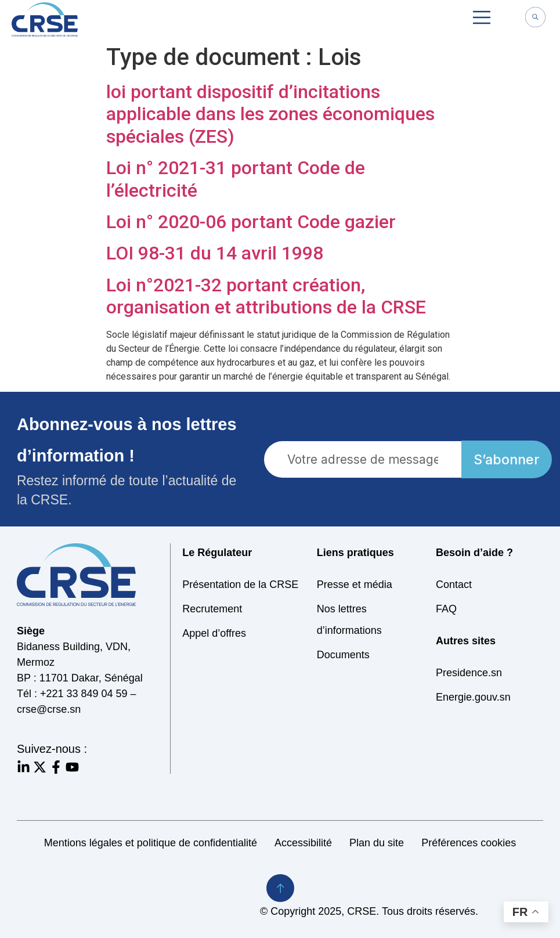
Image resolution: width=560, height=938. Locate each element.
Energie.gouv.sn (473, 697)
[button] (482, 19)
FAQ (446, 609)
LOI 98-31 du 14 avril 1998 (215, 253)
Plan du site (377, 843)
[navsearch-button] (535, 19)
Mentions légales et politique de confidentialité (151, 843)
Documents (343, 655)
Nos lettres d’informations (349, 620)
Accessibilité (303, 843)
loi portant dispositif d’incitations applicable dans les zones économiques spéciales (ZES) (270, 114)
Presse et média (355, 585)
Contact (454, 585)
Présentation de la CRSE (240, 585)
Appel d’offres (214, 633)
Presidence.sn (469, 673)
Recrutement (212, 609)
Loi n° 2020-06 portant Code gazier (251, 222)
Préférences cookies (469, 843)
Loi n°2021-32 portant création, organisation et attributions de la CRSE (266, 296)
